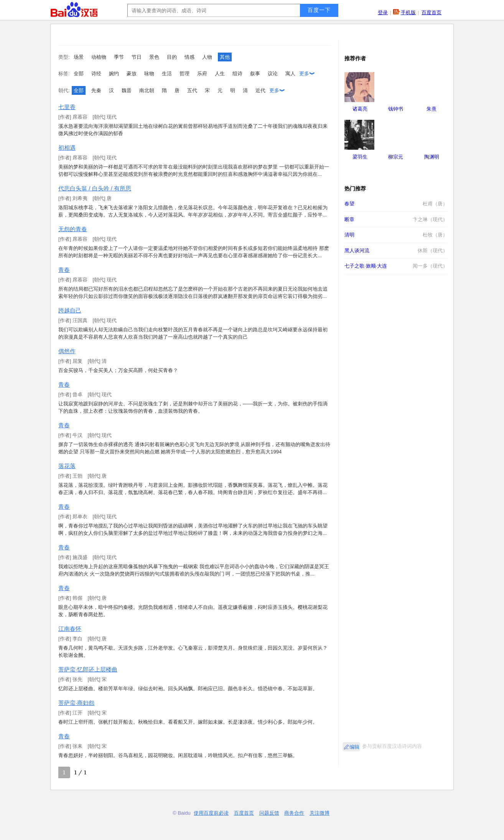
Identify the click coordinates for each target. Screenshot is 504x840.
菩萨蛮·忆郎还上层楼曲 (88, 669)
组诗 (237, 74)
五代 (192, 90)
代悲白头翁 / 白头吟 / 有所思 (95, 188)
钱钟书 (396, 109)
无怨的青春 (73, 229)
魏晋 (127, 90)
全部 (79, 74)
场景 (79, 57)
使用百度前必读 (211, 813)
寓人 (290, 74)
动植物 (99, 57)
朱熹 (432, 109)
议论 (273, 74)
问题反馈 (269, 813)
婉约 (114, 74)
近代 (260, 90)
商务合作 (294, 813)
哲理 (184, 74)
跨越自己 (70, 310)
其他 (225, 57)
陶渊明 (432, 157)
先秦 (96, 90)
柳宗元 (396, 157)
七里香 (67, 107)
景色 (154, 57)
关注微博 (320, 813)
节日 (137, 57)
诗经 (96, 74)
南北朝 (147, 90)
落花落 (67, 466)
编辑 (354, 747)
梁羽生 (360, 157)
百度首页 (432, 12)
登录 (383, 12)
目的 (172, 57)
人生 (220, 74)
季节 (119, 57)
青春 (64, 270)
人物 (207, 57)
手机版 (408, 12)
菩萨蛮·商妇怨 (76, 703)
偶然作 (67, 351)
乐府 (202, 74)
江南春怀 (70, 629)
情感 (189, 57)
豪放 (132, 74)
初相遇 (67, 148)
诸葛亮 (360, 109)
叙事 (255, 74)
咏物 (149, 74)
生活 (167, 74)
